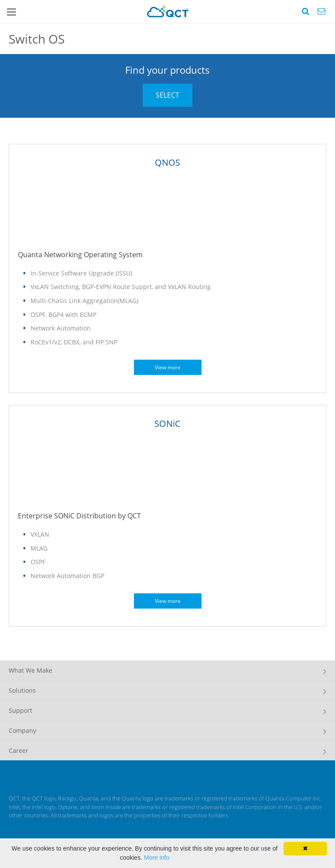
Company (22, 730)
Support (21, 710)
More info (157, 858)
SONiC (167, 424)
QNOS (167, 162)
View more (168, 367)
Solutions (22, 690)
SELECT (167, 95)
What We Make (31, 670)
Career (19, 751)
